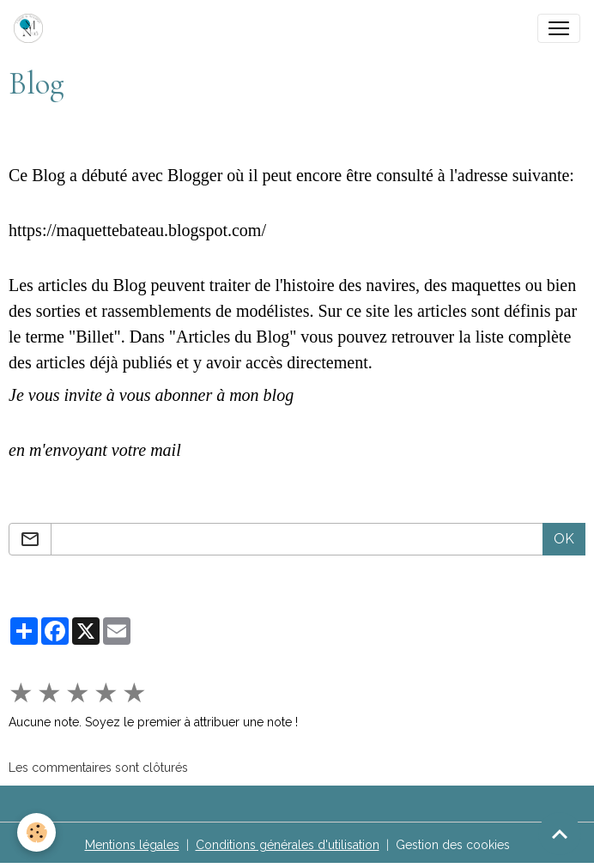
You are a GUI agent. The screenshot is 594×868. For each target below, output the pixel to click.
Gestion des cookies (453, 845)
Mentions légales (132, 845)
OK (564, 539)
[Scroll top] (560, 834)
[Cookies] (36, 832)
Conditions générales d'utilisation (288, 845)
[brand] (32, 28)
